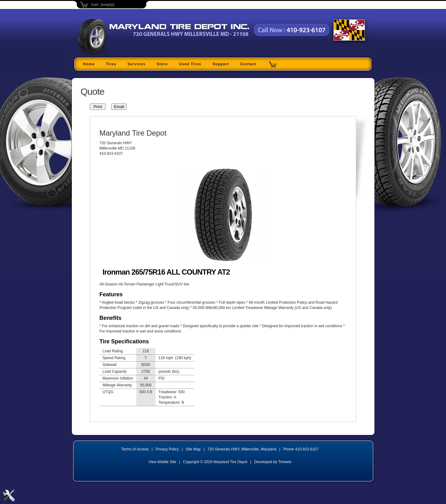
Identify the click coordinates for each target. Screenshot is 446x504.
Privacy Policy (167, 449)
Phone (301, 449)
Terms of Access (135, 449)
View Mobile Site (162, 462)
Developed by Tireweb (273, 462)
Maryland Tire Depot (117, 54)
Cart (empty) (103, 5)
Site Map (193, 449)
